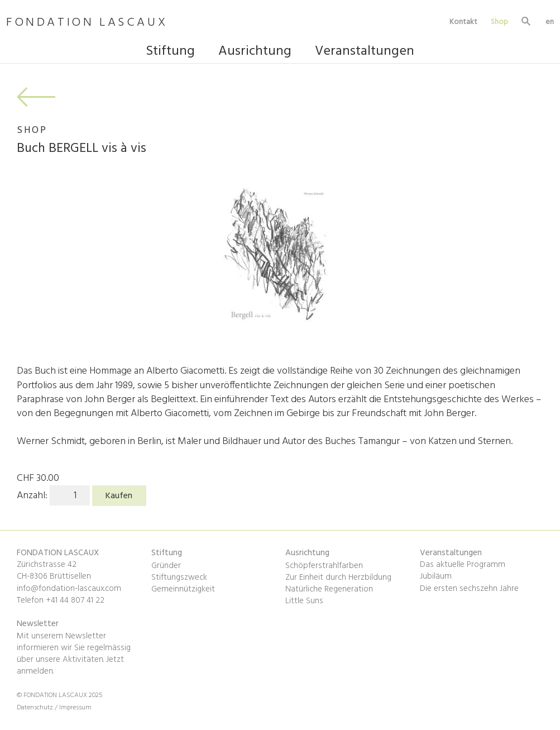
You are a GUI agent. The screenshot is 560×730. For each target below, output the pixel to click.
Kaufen (119, 496)
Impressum (75, 708)
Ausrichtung (255, 53)
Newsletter (38, 624)
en (550, 22)
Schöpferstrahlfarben (324, 566)
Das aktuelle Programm (463, 565)
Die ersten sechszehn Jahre (469, 589)
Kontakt (463, 22)
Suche (527, 23)
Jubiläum (436, 576)
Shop (499, 22)
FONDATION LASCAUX (87, 23)
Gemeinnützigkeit (183, 589)
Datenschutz (36, 708)
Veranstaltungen (365, 53)
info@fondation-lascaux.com (69, 589)
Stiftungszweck (179, 578)
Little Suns (304, 601)
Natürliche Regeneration (329, 589)
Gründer (166, 566)
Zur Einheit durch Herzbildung (338, 578)
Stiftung (170, 53)
